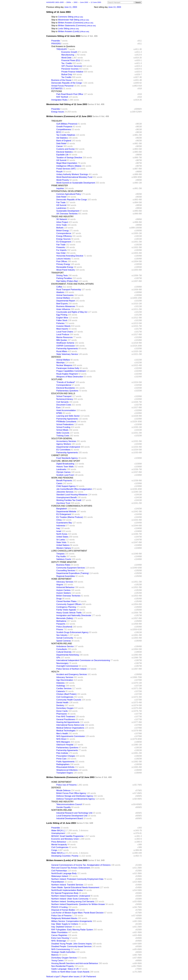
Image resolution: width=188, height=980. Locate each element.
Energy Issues (58, 112)
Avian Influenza (63, 309)
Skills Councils (63, 433)
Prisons (60, 629)
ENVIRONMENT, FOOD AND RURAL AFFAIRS (73, 284)
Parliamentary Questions (67, 391)
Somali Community (65, 638)
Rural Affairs (62, 351)
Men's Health (62, 733)
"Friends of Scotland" (66, 382)
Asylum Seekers (64, 593)
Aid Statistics (62, 138)
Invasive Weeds (63, 326)
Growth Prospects (64, 127)
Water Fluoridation (60, 932)
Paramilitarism (58, 882)
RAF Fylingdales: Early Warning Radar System (72, 930)
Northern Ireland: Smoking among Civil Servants (73, 902)
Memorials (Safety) (65, 618)
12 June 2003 (96, 2)
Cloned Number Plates (66, 601)
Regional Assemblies (66, 576)
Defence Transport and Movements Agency (76, 799)
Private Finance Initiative (72, 72)
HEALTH (55, 672)
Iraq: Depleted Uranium (62, 927)
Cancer (60, 146)
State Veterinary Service (67, 354)
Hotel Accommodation (66, 410)
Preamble (56, 41)
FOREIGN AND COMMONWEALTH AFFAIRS (72, 506)
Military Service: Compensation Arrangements (72, 921)
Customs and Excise (66, 149)
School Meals (62, 430)
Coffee (59, 287)
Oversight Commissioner (67, 666)
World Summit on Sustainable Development (76, 183)
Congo (54, 850)
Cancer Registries (59, 935)
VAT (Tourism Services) (72, 66)
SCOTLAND (57, 379)
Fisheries (60, 323)
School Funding (63, 427)
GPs (58, 658)
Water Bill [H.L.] (58, 830)
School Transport (64, 396)
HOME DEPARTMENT (61, 579)
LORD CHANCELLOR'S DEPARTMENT (69, 551)
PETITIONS (57, 91)
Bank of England (64, 141)
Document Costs (64, 405)
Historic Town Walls (65, 467)
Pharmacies (62, 714)
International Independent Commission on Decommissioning (83, 660)
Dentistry (60, 705)
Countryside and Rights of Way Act (72, 312)
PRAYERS (56, 44)
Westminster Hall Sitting (69, 20)
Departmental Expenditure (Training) (73, 573)
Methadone (61, 621)
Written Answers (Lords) (69, 31)
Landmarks (61, 469)
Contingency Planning (66, 607)
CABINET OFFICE (60, 455)
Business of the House (61, 80)
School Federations (65, 424)
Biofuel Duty (67, 74)
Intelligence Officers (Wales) (69, 166)
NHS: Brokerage (59, 941)
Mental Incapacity (59, 845)
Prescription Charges (66, 756)
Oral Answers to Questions (63, 46)
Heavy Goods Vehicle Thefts (69, 613)
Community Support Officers (69, 604)
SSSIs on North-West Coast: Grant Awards (70, 972)
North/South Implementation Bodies (67, 890)
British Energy (63, 231)
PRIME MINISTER (60, 186)
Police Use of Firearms (67, 785)
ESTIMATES (57, 89)
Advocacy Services (65, 582)
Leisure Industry (64, 259)
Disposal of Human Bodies (63, 910)
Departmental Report (66, 301)
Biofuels (60, 228)
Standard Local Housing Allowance (72, 495)
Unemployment (58, 833)
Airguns (60, 585)
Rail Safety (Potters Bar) (67, 281)
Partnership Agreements (67, 349)
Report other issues (71, 977)
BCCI (59, 132)
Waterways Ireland (60, 876)
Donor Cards (62, 711)
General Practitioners (66, 719)
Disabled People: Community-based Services (72, 946)
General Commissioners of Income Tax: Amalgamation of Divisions (81, 865)
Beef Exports (62, 304)
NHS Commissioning (61, 949)
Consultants (62, 649)
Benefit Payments (64, 481)
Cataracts (61, 691)
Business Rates (63, 565)
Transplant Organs (65, 773)
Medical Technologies (66, 731)
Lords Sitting (64, 29)
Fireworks (61, 247)
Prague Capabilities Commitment (71, 371)
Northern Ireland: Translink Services (67, 885)
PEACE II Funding (60, 907)
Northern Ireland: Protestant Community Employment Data (77, 879)
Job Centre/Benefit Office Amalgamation (74, 489)
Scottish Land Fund (65, 475)
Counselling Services (66, 570)
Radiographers (63, 764)
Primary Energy (63, 264)
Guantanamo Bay (64, 523)
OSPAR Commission (66, 346)
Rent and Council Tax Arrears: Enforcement (71, 868)
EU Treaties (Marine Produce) (70, 517)
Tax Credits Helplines (66, 135)
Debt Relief (61, 143)
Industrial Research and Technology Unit (74, 813)
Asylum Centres (63, 590)
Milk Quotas (62, 340)
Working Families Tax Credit (69, 500)
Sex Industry (62, 635)
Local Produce (63, 334)
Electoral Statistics (65, 152)
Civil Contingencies (65, 697)
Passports (61, 624)
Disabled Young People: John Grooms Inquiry (72, 944)
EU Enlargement (64, 242)
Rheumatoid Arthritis (65, 767)
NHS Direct (61, 739)
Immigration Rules (59, 100)
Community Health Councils (69, 700)
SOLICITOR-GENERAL (62, 438)
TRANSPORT (58, 273)
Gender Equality (64, 807)
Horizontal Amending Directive (70, 256)
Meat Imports (62, 329)
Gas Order (61, 253)
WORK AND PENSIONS (62, 478)
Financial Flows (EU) (71, 60)
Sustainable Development (68, 211)
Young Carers (57, 960)
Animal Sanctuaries (65, 295)
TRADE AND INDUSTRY (63, 217)
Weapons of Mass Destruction (70, 377)
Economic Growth (69, 52)
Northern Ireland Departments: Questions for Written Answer (78, 904)
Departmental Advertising (68, 655)
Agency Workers (64, 444)
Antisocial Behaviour (65, 587)
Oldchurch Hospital (65, 745)
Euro (59, 407)
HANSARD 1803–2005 (55, 2)
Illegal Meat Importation (67, 163)
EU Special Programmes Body (65, 893)
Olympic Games (64, 472)
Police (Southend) (64, 627)
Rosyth (60, 172)
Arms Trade (62, 225)
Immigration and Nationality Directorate (74, 615)
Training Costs (63, 436)
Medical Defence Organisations (70, 728)
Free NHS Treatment (66, 717)
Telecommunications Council (69, 804)
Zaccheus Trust (63, 503)
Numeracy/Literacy (65, 399)
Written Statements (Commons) (72, 26)
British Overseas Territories (68, 596)
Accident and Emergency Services (72, 674)
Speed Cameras (64, 641)
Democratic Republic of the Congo (67, 83)
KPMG (59, 413)
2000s (69, 2)
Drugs (59, 599)
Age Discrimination (65, 680)
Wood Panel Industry (66, 270)
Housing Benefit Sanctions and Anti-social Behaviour (75, 963)
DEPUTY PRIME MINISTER (64, 562)
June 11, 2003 (71, 7)
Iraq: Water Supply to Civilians (65, 924)
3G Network (62, 219)
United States (62, 537)
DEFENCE (56, 357)
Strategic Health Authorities (63, 952)
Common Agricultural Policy (69, 194)
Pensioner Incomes (70, 69)
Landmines (61, 208)
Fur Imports (62, 250)
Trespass (60, 554)
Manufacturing (68, 55)
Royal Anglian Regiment (67, 374)
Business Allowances (66, 306)
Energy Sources (64, 239)
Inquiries (60, 188)
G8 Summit (61, 160)
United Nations (63, 545)
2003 (76, 2)
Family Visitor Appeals (66, 610)
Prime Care (61, 759)
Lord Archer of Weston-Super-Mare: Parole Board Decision (78, 913)
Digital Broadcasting (65, 464)
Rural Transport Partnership (69, 290)
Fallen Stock (62, 320)
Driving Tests (62, 275)
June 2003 (84, 2)
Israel (59, 531)
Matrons (55, 955)
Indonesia (61, 526)
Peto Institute (62, 753)
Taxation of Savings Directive (69, 158)
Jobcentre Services (65, 492)
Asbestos (61, 683)
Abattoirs (60, 292)
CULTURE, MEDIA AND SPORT (66, 461)
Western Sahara (64, 548)
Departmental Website (66, 512)
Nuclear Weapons (64, 365)
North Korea (62, 534)
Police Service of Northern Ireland (71, 669)
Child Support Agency (66, 486)
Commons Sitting (66, 17)
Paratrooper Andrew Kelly (68, 368)
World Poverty (63, 180)
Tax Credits (66, 77)
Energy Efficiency (64, 236)
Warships (61, 363)
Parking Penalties (64, 278)
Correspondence (64, 233)
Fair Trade (61, 202)
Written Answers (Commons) (71, 23)
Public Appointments (65, 762)
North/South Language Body (64, 873)
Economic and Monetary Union (65, 839)
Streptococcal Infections (67, 770)
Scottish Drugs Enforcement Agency (72, 632)
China (59, 520)
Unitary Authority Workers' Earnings (72, 174)
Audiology (61, 686)
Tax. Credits (67, 63)
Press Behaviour (59, 842)
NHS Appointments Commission (71, 736)
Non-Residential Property (63, 966)
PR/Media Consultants (66, 422)
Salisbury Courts (64, 559)
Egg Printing (62, 315)
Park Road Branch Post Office (70, 94)
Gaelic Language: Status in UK (65, 969)
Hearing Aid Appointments (68, 722)
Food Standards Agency (67, 458)
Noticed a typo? (53, 977)
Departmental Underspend (68, 447)
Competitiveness (64, 129)
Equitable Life (62, 155)
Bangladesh (62, 509)
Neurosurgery (62, 663)
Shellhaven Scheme (65, 343)
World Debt (66, 58)
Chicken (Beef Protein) (66, 694)
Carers (59, 483)
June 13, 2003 (115, 7)
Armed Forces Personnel (62, 86)
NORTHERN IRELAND (62, 644)
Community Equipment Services (71, 568)
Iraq (58, 528)
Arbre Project (62, 222)
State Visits (61, 542)
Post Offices (62, 261)
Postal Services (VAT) (66, 169)
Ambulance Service (65, 646)
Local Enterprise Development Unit (72, 816)
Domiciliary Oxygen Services (64, 958)
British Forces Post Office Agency (71, 793)
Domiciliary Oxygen (65, 708)
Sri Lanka (61, 540)
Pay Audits (61, 556)
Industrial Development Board (70, 818)
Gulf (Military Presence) (67, 124)
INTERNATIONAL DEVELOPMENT (67, 191)
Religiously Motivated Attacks (64, 918)
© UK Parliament (88, 977)
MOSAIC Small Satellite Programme (68, 836)
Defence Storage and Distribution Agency (75, 796)
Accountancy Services (66, 441)
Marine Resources (65, 337)
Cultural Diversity (64, 652)
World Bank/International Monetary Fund (74, 177)
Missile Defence (63, 790)
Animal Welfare (63, 298)
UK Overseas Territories (67, 214)
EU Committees (63, 450)
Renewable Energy (65, 267)
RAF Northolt (62, 97)
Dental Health (62, 703)
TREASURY (62, 49)
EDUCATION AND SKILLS (63, 393)
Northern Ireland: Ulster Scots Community (70, 899)
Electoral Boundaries (66, 388)
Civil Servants (63, 402)
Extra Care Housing (60, 938)
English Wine (62, 318)
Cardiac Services (64, 688)
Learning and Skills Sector (68, 416)
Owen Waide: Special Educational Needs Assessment (75, 887)
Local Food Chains (65, 332)
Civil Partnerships (59, 871)
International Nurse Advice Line (70, 725)
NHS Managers (63, 742)
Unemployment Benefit (67, 497)
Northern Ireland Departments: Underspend (71, 896)
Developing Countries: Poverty (65, 856)
